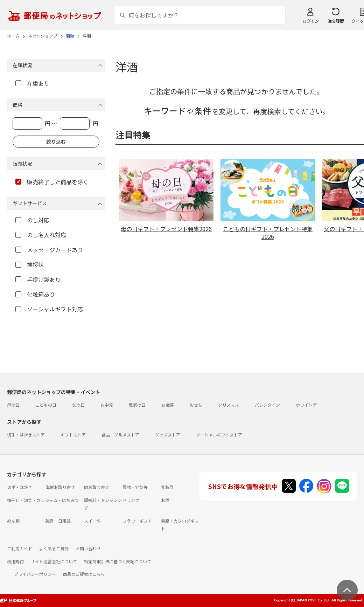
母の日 (13, 405)
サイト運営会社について (54, 561)
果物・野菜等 (135, 487)
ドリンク (131, 500)
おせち (196, 405)
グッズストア (168, 434)
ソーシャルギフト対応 (49, 309)
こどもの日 (46, 405)
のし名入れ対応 (41, 235)
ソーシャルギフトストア (219, 434)
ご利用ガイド (20, 548)
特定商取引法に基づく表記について (118, 561)
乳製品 (167, 487)
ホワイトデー (308, 405)
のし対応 (32, 220)
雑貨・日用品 (58, 521)
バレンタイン (267, 405)
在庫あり (32, 83)
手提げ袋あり (38, 280)
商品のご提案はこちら (84, 574)
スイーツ (92, 521)
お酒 (165, 500)
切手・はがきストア (26, 434)
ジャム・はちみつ (62, 500)
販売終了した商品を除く (52, 182)
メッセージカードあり (49, 250)
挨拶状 (30, 264)
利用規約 (15, 561)
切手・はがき (20, 487)
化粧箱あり (35, 294)
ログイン (310, 21)
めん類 (13, 521)
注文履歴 (336, 21)
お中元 (107, 405)
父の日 (78, 405)
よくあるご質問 (54, 548)
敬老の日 (137, 405)
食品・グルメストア (120, 434)
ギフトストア (73, 434)
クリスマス (229, 405)
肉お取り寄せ (97, 487)
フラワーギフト (137, 521)
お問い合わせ (88, 548)
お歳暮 (168, 405)
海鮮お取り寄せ (60, 487)
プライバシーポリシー (35, 574)
